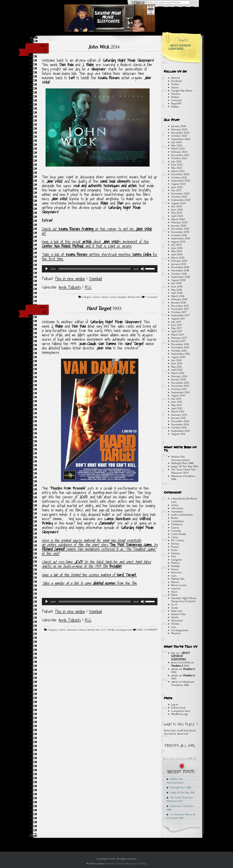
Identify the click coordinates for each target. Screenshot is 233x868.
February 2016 (179, 376)
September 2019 (180, 238)
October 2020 (179, 197)
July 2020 (177, 206)
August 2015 (178, 395)
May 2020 (177, 213)
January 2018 (178, 303)
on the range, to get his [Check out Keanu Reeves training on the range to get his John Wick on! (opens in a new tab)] (114, 229)
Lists (174, 576)
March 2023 (178, 171)
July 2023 (176, 161)
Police (174, 595)
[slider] (95, 269)
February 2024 (179, 152)
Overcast (176, 100)
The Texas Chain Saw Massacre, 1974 (183, 471)
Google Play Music (182, 91)
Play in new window (70, 279)
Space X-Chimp (138, 864)
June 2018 (177, 286)
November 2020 (180, 194)
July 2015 (176, 399)
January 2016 (178, 379)
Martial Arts (134, 297)
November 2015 (180, 386)
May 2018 (176, 290)
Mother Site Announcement (180, 458)
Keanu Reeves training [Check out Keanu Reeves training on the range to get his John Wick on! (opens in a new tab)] (76, 229)
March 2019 (178, 258)
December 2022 (180, 174)
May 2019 (176, 251)
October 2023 (179, 158)
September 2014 (180, 431)
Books (175, 518)
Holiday (175, 566)
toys (174, 627)
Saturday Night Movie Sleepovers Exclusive (184, 600)
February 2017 (179, 338)
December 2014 (180, 421)
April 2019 (177, 254)
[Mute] (143, 269)
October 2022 (179, 177)
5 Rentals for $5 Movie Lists (184, 500)
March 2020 (178, 219)
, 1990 (180, 666)
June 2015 (177, 402)
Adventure (72, 630)
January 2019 (178, 264)
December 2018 (180, 267)
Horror (175, 569)
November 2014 (180, 424)
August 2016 (178, 357)
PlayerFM (176, 104)
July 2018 (176, 283)
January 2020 (179, 226)
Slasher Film (178, 614)
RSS (88, 287)
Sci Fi (104, 630)
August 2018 (178, 280)
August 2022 (178, 184)
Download (95, 279)
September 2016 (180, 354)
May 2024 (177, 145)
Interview (177, 572)
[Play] (47, 269)
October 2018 (179, 274)
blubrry (175, 97)
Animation (177, 512)
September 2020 (181, 200)
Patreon (175, 78)
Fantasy (176, 553)
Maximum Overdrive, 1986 (183, 478)
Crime (113, 297)
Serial (174, 608)
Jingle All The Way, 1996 (185, 466)
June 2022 (177, 187)
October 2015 (179, 389)
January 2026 (179, 126)
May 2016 (176, 367)
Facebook (176, 81)
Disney (175, 544)
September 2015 (180, 392)
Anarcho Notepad (116, 864)
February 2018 (179, 299)
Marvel (175, 582)
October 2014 (179, 428)
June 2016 (177, 363)
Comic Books (179, 534)
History (175, 563)
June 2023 (177, 165)
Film (174, 556)
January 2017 (178, 341)
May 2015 (176, 405)
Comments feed (180, 711)
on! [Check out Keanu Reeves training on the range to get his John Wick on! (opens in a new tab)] (44, 233)
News (174, 592)
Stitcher (176, 94)
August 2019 (178, 242)
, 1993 (104, 308)
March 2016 (178, 373)
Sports (175, 617)
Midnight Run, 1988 (182, 463)
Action (96, 297)
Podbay (175, 107)
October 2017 (179, 312)
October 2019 (179, 235)
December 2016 (180, 344)
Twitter (175, 84)
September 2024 (181, 139)
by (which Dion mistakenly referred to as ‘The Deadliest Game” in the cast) (100, 549)
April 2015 (177, 408)
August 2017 (178, 319)
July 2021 (176, 190)
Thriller (111, 630)
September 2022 (181, 181)
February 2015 (179, 415)
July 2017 (176, 322)
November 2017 (180, 309)
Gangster (122, 297)
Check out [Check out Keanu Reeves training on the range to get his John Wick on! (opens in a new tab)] (50, 229)
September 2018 (180, 277)
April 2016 (177, 370)
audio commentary (182, 515)
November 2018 (180, 270)
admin (175, 669)
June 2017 (177, 325)
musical (176, 588)
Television (177, 621)
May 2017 (176, 328)
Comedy (176, 531)
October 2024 (179, 136)
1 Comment (151, 297)
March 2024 (178, 149)
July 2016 (176, 360)
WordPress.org (179, 714)
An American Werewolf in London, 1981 (181, 816)
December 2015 (180, 383)
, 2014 (104, 47)
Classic (105, 297)
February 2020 (179, 222)
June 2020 (177, 210)
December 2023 (180, 155)
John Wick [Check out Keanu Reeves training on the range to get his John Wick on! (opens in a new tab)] (144, 229)
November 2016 (180, 347)
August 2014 (178, 434)
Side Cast (177, 611)
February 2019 (179, 261)
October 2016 (179, 351)
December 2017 (180, 306)
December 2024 (180, 133)
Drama (83, 630)
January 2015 (178, 418)
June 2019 (177, 248)
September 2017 (180, 315)
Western (176, 633)
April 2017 (177, 331)
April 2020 (177, 216)
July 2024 (176, 142)
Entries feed (178, 708)
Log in (175, 705)
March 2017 (178, 335)
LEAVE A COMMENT (147, 630)
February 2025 (179, 129)
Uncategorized (124, 630)
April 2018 (177, 293)
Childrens (177, 524)
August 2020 (178, 203)
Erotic (174, 550)
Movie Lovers (179, 585)
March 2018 (178, 296)
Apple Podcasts (70, 287)
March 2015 (178, 411)
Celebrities (178, 521)
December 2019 (180, 229)
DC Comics (178, 540)
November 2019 (180, 232)
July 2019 (176, 245)
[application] (100, 269)
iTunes (175, 87)
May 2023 (177, 168)
